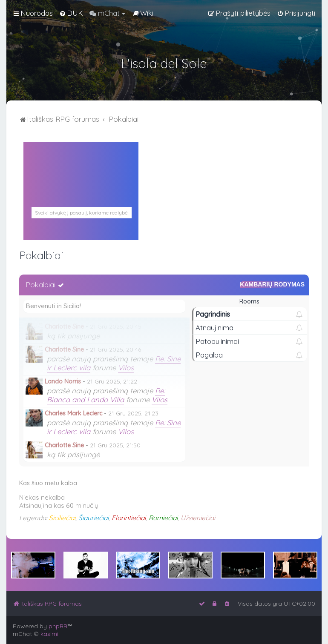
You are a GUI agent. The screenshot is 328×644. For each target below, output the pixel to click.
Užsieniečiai (198, 518)
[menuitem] (71, 13)
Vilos (126, 368)
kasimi (49, 634)
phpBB (58, 626)
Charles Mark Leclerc (73, 413)
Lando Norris (63, 381)
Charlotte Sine (64, 326)
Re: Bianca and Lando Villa (106, 395)
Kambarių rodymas (272, 284)
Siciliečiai (62, 518)
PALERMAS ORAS (81, 202)
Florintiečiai (129, 518)
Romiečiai (163, 518)
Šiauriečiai (94, 518)
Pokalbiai (40, 285)
